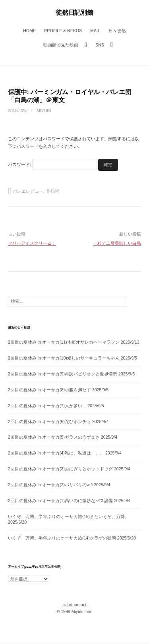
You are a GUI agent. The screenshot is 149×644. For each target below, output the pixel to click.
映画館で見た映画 (61, 45)
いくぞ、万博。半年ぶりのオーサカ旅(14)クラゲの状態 (62, 538)
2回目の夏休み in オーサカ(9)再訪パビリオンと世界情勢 (63, 374)
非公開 (52, 191)
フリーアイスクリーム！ (32, 243)
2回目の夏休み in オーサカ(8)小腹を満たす (49, 390)
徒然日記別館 (74, 12)
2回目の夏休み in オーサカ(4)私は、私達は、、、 (56, 453)
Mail (95, 31)
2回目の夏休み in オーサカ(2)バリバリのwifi (50, 485)
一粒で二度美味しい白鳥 (117, 243)
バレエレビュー (28, 191)
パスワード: (52, 164)
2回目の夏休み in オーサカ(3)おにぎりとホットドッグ (60, 469)
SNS (100, 45)
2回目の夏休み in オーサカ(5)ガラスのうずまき (54, 437)
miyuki (44, 110)
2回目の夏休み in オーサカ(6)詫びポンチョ (49, 422)
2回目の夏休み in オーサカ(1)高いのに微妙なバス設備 (60, 501)
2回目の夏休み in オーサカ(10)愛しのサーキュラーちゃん (64, 358)
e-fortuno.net (75, 605)
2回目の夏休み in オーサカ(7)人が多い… (47, 406)
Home (29, 31)
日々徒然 (117, 31)
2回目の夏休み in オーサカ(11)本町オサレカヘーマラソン (64, 342)
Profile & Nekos (63, 31)
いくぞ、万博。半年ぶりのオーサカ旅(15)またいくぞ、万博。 (69, 516)
